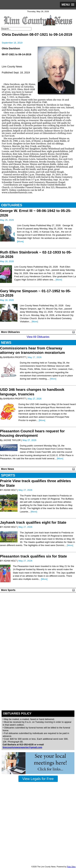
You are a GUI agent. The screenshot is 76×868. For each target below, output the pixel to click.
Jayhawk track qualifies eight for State (33, 522)
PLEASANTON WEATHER (38, 607)
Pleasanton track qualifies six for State (33, 556)
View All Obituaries (38, 337)
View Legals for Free (38, 779)
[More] (20, 241)
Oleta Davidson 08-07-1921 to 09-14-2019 (37, 34)
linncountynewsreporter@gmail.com (22, 747)
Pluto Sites (71, 867)
